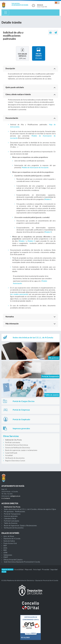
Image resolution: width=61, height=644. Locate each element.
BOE (5, 550)
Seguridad (54, 569)
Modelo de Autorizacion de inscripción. (35, 167)
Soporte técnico (7, 569)
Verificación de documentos (15, 458)
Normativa (10, 317)
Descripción (10, 68)
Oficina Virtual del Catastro (13, 560)
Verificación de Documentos (14, 528)
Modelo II (48, 232)
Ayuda (4, 572)
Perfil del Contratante (11, 521)
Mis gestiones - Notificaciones (14, 511)
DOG (5, 548)
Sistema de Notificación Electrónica (18, 448)
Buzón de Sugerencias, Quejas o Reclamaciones (20, 525)
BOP (5, 546)
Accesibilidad (19, 569)
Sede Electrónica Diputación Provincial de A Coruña (22, 562)
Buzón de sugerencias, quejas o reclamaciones (21, 450)
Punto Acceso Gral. (10, 543)
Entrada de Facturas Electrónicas (17, 445)
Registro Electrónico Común (15, 461)
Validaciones (8, 555)
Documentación (12, 118)
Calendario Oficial (10, 518)
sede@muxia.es (15, 496)
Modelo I (48, 199)
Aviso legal (37, 569)
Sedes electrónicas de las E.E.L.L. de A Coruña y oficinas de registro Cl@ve (30, 509)
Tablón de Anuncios (11, 523)
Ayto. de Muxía (9, 536)
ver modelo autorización (19, 294)
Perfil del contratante (13, 442)
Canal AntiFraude (11, 453)
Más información (12, 324)
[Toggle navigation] (6, 13)
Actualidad (9, 455)
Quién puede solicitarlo (15, 87)
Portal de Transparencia (12, 514)
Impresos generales (11, 516)
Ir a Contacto (6, 498)
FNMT (6, 557)
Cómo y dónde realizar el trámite (18, 94)
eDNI (5, 553)
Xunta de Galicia (9, 541)
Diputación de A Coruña (12, 539)
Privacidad (46, 569)
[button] (57, 3)
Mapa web (29, 569)
